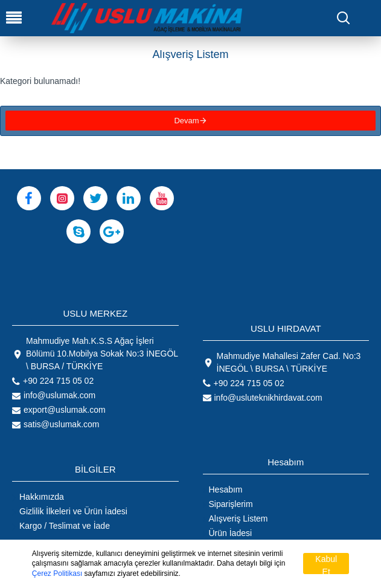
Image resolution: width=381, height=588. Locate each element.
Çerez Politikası (57, 573)
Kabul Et (326, 564)
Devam (186, 122)
